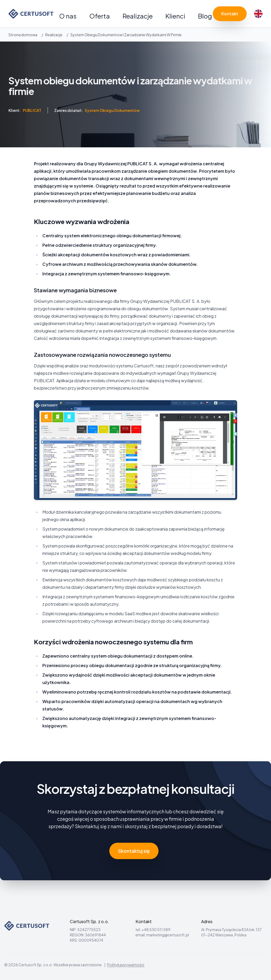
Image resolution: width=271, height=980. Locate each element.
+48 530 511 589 (156, 929)
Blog (205, 16)
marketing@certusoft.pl (168, 935)
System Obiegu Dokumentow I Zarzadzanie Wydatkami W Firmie (126, 35)
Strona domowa (23, 35)
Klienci (175, 16)
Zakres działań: (97, 110)
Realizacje (138, 16)
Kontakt (230, 14)
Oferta (100, 16)
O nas (68, 16)
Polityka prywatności (126, 965)
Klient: (25, 110)
